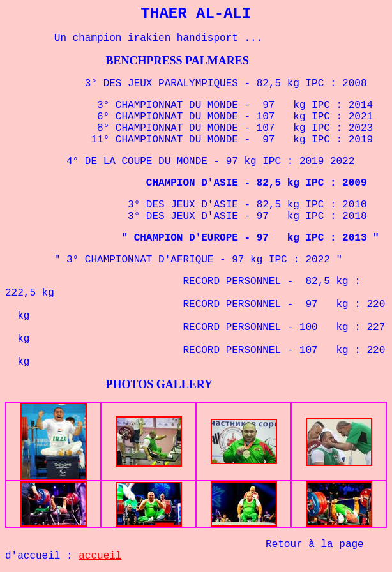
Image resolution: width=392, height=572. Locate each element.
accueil (100, 556)
